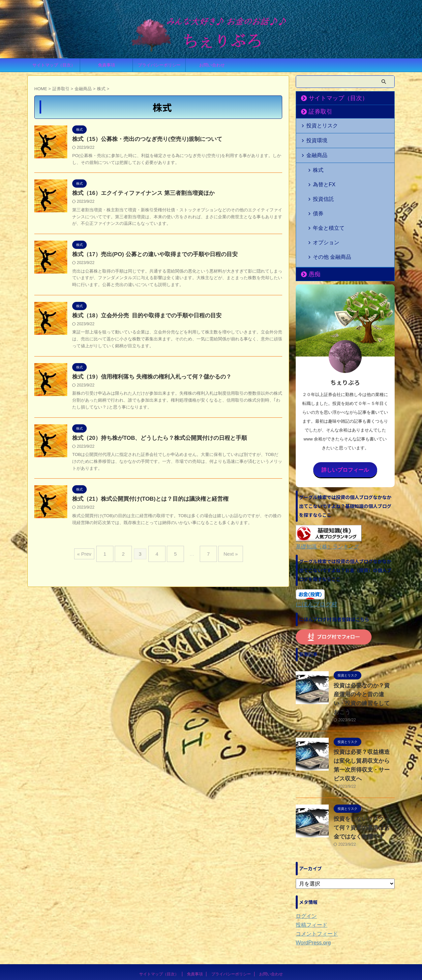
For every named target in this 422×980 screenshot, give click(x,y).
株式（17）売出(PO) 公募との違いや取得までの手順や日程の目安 (150, 256)
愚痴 (312, 243)
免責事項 (106, 65)
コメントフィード (314, 882)
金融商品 (314, 152)
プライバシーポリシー (159, 65)
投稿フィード (310, 873)
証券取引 (316, 112)
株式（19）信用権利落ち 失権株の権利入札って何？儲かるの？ (147, 380)
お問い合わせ (212, 65)
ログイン (305, 864)
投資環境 (314, 138)
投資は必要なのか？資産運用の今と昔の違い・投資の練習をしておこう (364, 660)
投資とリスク (318, 125)
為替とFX (321, 176)
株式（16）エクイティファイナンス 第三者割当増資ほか (139, 194)
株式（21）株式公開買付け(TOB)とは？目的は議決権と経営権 (146, 503)
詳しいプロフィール (345, 438)
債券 (316, 197)
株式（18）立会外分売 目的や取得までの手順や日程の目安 (143, 318)
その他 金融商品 (328, 229)
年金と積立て (325, 208)
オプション (323, 218)
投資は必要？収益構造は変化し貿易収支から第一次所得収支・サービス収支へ (364, 718)
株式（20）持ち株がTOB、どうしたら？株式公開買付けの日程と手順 (154, 442)
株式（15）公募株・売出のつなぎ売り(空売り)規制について (143, 139)
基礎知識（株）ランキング (323, 514)
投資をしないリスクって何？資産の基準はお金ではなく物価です (364, 776)
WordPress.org (311, 891)
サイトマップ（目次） (54, 65)
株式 (316, 165)
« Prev (94, 556)
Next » (222, 556)
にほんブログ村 (313, 571)
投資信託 (321, 186)
